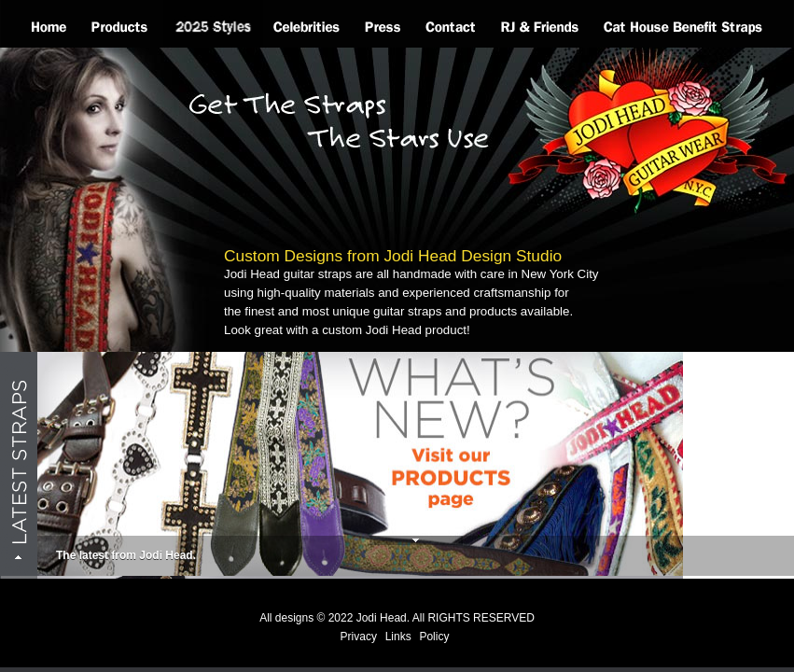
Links (398, 637)
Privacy (359, 637)
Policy (434, 637)
